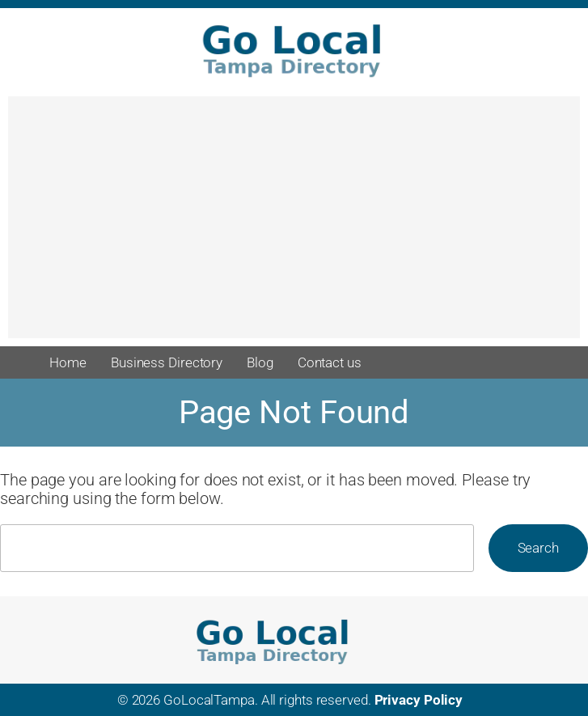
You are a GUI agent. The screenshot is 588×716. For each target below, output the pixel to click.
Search (538, 548)
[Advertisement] (294, 225)
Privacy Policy (419, 700)
